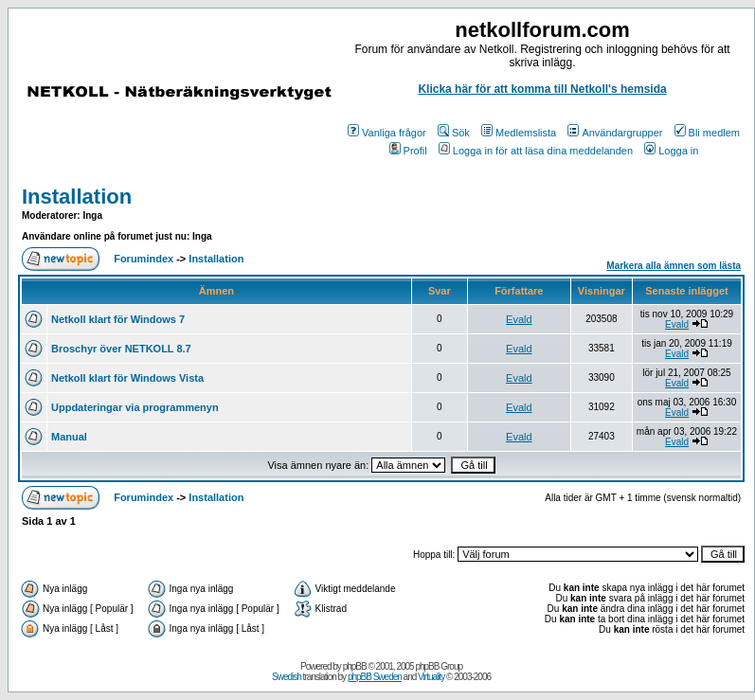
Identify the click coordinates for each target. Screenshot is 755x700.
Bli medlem (707, 133)
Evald (519, 319)
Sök (454, 133)
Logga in (671, 151)
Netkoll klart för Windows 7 (118, 319)
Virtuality (431, 677)
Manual (69, 437)
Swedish (287, 677)
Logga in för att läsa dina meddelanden (536, 151)
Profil (408, 151)
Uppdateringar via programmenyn (135, 407)
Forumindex (144, 259)
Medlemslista (519, 133)
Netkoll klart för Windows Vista (127, 378)
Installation (77, 197)
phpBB (355, 666)
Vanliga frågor (387, 133)
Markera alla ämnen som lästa (674, 266)
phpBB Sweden (375, 677)
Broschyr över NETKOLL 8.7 (121, 349)
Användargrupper (615, 133)
